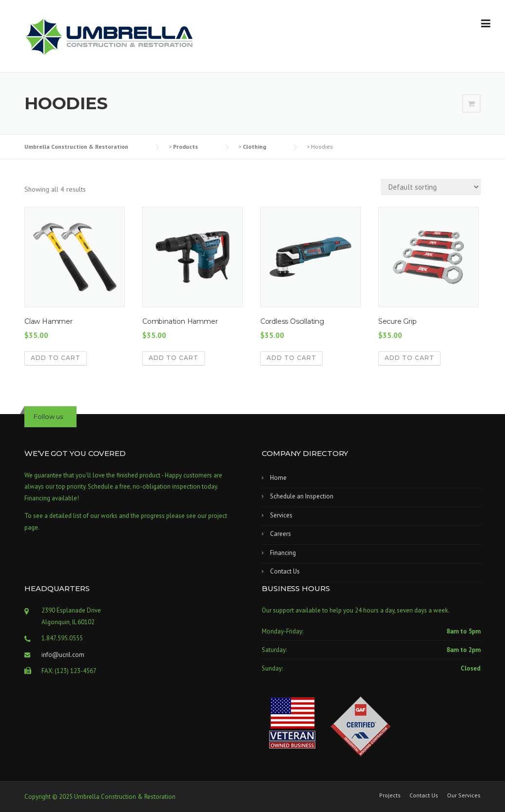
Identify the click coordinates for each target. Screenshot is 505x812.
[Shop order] (431, 187)
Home (278, 478)
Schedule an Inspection (302, 496)
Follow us (48, 416)
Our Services (464, 795)
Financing (283, 553)
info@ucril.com (63, 655)
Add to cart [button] (56, 358)
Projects (390, 795)
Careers (281, 534)
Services (281, 515)
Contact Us (285, 571)
